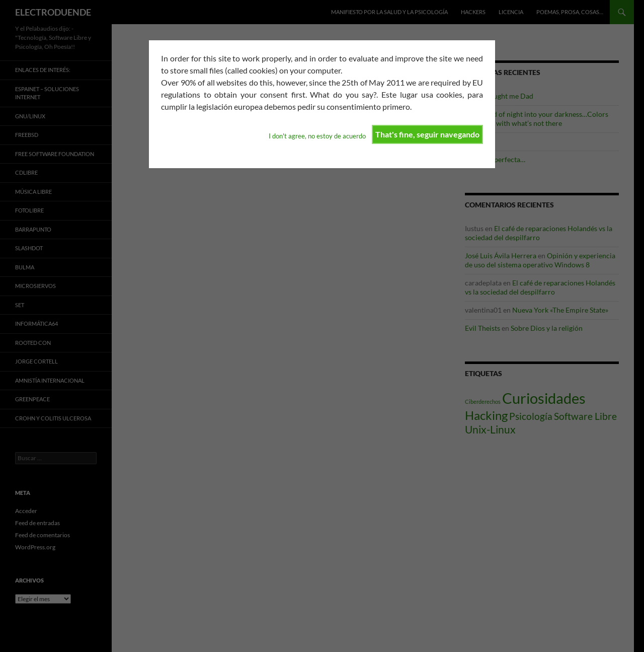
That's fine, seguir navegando (427, 134)
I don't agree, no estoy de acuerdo (317, 136)
